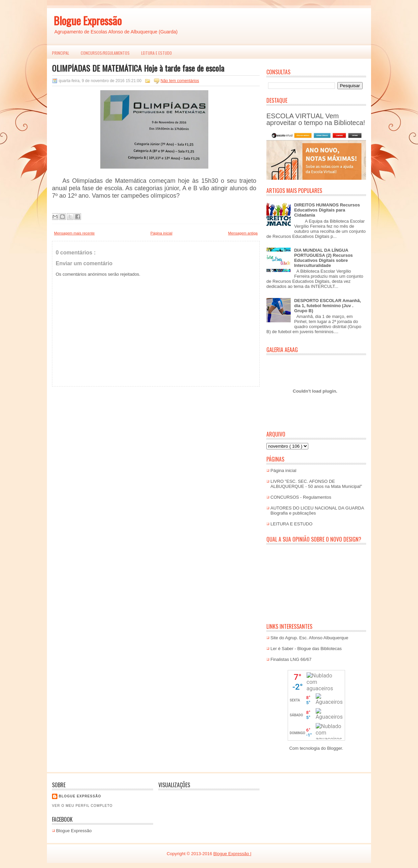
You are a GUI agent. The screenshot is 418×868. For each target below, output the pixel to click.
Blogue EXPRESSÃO (80, 796)
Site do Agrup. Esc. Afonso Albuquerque (309, 638)
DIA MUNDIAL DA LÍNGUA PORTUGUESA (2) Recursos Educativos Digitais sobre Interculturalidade (323, 258)
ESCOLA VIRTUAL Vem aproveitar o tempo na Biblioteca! (316, 119)
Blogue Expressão (88, 20)
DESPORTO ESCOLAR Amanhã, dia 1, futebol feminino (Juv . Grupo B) (328, 306)
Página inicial (162, 233)
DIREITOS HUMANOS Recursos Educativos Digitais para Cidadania (327, 210)
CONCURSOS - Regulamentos (301, 497)
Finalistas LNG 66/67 (291, 659)
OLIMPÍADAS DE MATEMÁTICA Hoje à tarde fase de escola (138, 68)
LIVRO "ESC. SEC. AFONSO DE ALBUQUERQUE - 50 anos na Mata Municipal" (316, 484)
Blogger (335, 748)
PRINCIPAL (61, 53)
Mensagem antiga (243, 233)
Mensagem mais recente (74, 233)
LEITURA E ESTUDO (156, 53)
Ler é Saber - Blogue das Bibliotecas (306, 649)
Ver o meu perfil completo (82, 806)
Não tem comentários (180, 81)
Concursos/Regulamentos (105, 53)
